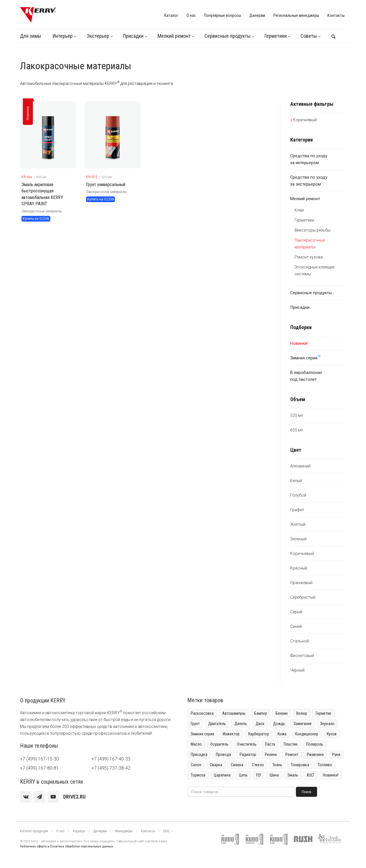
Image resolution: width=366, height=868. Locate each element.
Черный (297, 670)
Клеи (299, 210)
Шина (274, 775)
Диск (260, 724)
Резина (271, 754)
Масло (196, 744)
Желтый (298, 524)
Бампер (261, 713)
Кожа (282, 734)
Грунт (195, 724)
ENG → (168, 831)
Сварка (216, 765)
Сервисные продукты (227, 36)
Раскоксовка (202, 713)
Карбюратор (259, 734)
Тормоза (198, 775)
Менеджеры (124, 831)
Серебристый (303, 597)
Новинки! (331, 775)
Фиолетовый (302, 656)
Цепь (243, 775)
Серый (296, 612)
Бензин (282, 713)
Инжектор (231, 734)
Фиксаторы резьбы (312, 230)
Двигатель (217, 724)
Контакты (336, 15)
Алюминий (300, 466)
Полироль (315, 744)
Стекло (258, 765)
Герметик (324, 713)
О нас (191, 15)
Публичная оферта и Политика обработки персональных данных (66, 846)
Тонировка (300, 765)
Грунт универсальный (106, 185)
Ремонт (292, 754)
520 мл (297, 415)
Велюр (302, 713)
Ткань (277, 765)
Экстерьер (98, 36)
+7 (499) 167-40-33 (111, 759)
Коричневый (305, 120)
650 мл (297, 430)
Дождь (279, 724)
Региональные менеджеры (296, 15)
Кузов (332, 734)
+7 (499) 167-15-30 (39, 759)
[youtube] (53, 797)
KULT (311, 775)
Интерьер (63, 36)
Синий (296, 626)
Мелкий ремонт (174, 36)
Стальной (300, 641)
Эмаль (293, 775)
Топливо (325, 765)
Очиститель (247, 744)
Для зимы (31, 36)
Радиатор (248, 754)
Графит (297, 510)
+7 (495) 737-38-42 (111, 768)
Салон (196, 765)
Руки (336, 754)
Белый (296, 481)
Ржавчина (315, 754)
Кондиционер (307, 734)
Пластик (291, 744)
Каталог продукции (34, 831)
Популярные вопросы (223, 15)
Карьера (79, 831)
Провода (223, 754)
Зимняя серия (306, 357)
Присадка (199, 754)
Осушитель (219, 744)
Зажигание (303, 724)
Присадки (133, 36)
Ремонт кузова (309, 257)
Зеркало (327, 724)
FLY (259, 775)
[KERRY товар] (48, 135)
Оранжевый (301, 583)
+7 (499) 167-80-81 (39, 768)
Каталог (171, 15)
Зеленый (298, 539)
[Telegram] (39, 797)
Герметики (276, 36)
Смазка (237, 765)
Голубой (298, 495)
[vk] (26, 797)
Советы (309, 36)
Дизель (241, 724)
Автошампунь (234, 713)
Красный (299, 568)
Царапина (222, 775)
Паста (270, 744)
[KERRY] (38, 15)
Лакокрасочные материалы (42, 211)
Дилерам (257, 15)
